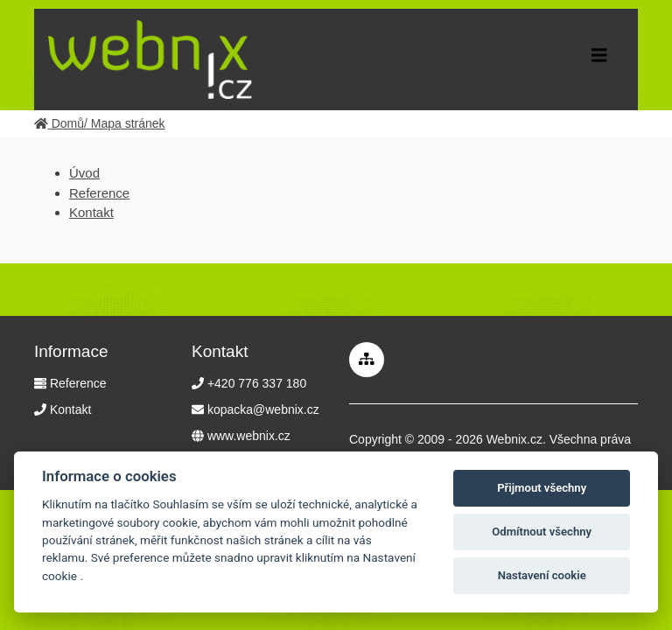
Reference (99, 193)
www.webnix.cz (249, 436)
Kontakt (91, 212)
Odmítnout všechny (542, 532)
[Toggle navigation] (599, 59)
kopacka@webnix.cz (263, 409)
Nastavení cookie (542, 575)
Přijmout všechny (542, 488)
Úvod (84, 173)
